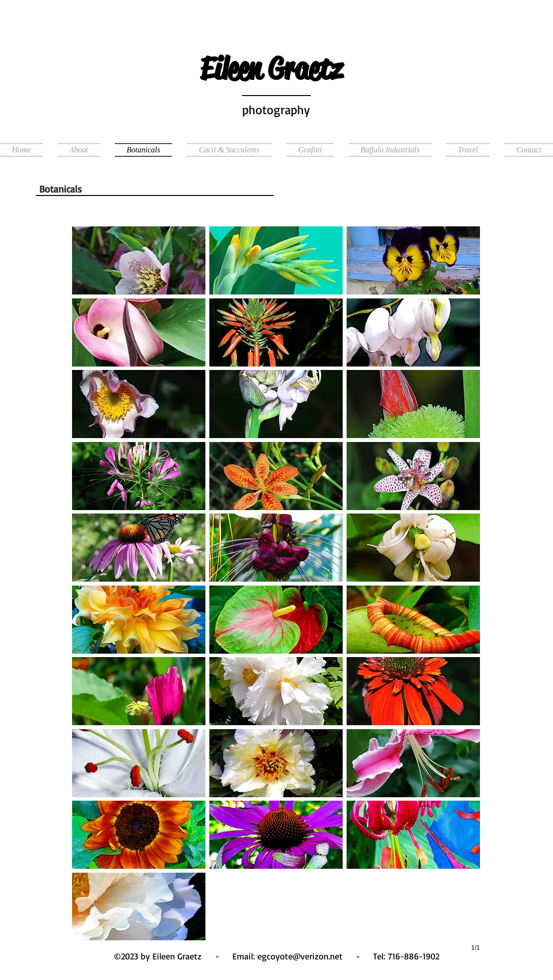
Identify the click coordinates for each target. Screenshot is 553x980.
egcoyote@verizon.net (300, 956)
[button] (468, 150)
